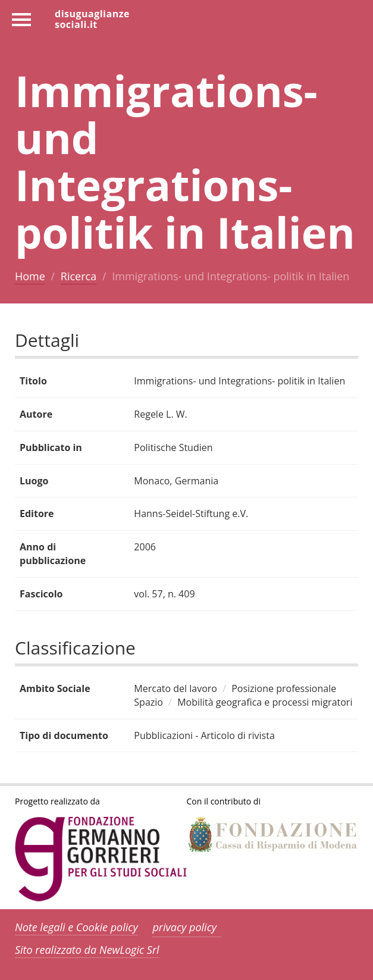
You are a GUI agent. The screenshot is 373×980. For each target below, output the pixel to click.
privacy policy (184, 927)
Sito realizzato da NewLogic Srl (87, 950)
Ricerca (79, 276)
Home (30, 276)
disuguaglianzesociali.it (92, 18)
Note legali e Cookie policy (76, 927)
